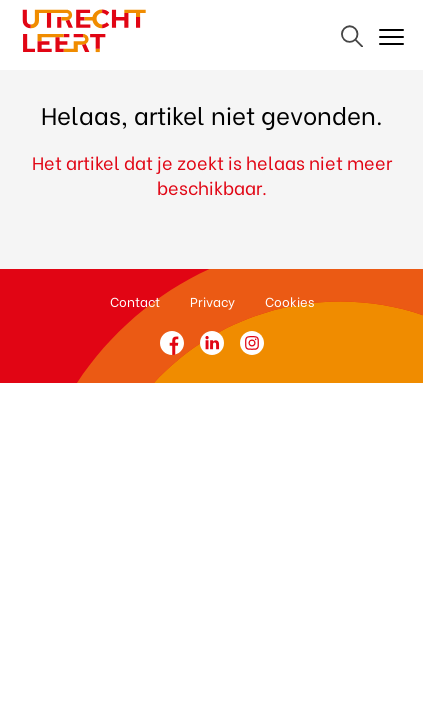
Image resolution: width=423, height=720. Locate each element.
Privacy (212, 300)
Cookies (289, 300)
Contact (135, 300)
